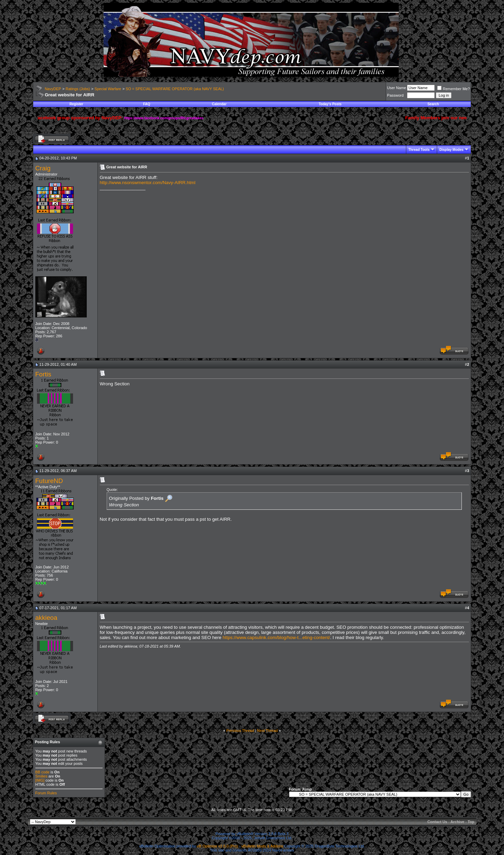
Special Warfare (108, 89)
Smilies (41, 776)
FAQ (147, 104)
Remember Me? (453, 89)
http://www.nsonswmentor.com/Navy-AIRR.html (148, 183)
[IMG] (40, 780)
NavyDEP (53, 89)
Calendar (219, 104)
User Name (397, 88)
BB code (43, 772)
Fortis (43, 374)
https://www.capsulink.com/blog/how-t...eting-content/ (276, 637)
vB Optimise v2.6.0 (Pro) (218, 846)
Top (471, 822)
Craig (43, 168)
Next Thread (267, 731)
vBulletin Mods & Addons (262, 846)
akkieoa (46, 618)
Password (395, 95)
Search (433, 104)
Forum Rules (46, 793)
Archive (457, 822)
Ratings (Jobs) (78, 89)
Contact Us (437, 822)
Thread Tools (419, 150)
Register (76, 104)
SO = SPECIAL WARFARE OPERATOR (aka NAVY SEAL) (175, 89)
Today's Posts (330, 104)
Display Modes (451, 150)
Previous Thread (240, 731)
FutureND (49, 481)
